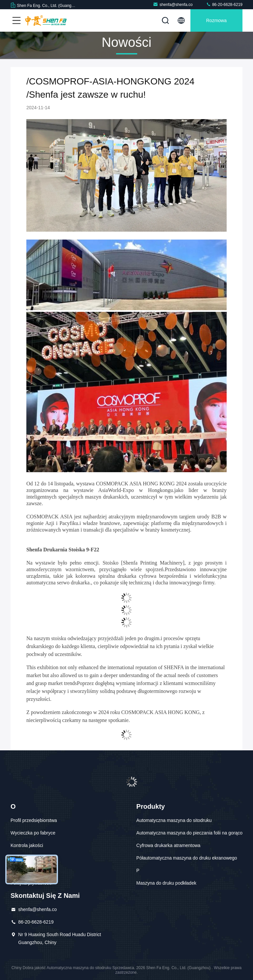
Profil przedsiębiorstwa (34, 820)
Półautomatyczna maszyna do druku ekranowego (187, 858)
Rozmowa (216, 20)
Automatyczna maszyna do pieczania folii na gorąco (189, 833)
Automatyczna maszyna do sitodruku (174, 820)
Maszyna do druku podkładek (166, 883)
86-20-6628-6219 (224, 4)
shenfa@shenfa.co (173, 4)
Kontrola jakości (27, 845)
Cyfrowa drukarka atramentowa (169, 845)
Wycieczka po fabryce (33, 833)
